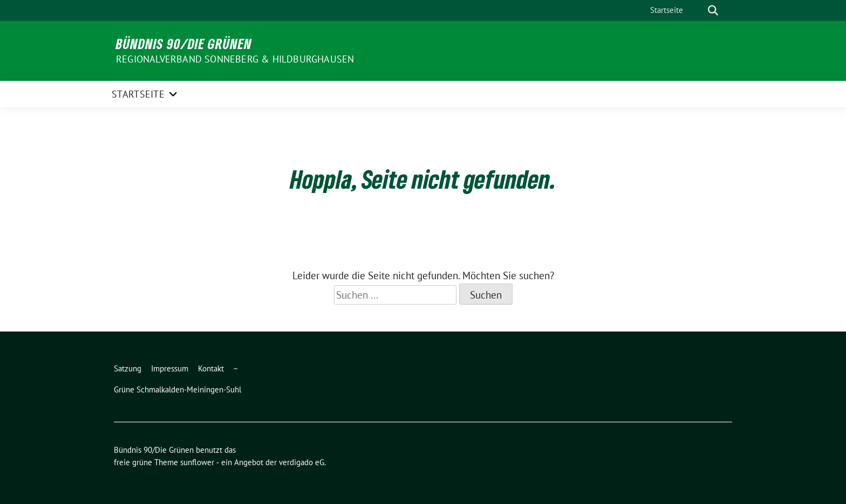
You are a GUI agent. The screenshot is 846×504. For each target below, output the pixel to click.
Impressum (170, 368)
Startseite (667, 10)
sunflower (197, 462)
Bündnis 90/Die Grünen (184, 44)
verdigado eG (302, 462)
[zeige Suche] (713, 11)
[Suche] (698, 11)
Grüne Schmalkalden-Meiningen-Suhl (178, 389)
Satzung (128, 368)
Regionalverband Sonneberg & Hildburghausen (235, 59)
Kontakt (211, 368)
